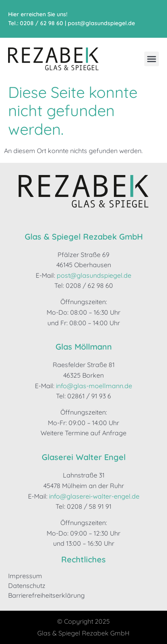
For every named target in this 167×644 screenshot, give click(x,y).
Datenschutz (27, 586)
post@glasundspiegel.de (101, 23)
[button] (152, 59)
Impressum (25, 576)
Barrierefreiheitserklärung (46, 595)
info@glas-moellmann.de (94, 386)
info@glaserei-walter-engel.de (94, 496)
